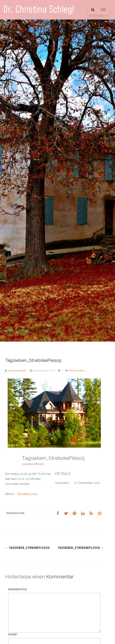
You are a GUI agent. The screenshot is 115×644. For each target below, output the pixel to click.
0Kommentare (76, 371)
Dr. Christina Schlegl (39, 10)
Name (13, 634)
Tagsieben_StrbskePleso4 (27, 548)
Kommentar (18, 589)
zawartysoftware (33, 464)
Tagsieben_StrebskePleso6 (81, 548)
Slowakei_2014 (28, 494)
